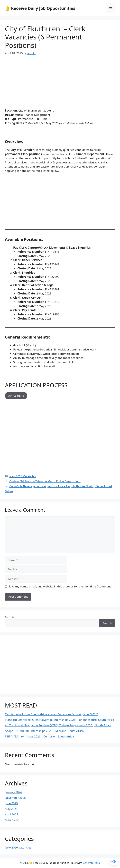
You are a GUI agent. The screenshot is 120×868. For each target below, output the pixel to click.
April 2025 (11, 814)
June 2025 (11, 803)
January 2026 (13, 792)
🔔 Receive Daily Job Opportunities (40, 8)
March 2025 (13, 820)
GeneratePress (91, 863)
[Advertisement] (60, 84)
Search (9, 617)
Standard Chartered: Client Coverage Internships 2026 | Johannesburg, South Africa (60, 720)
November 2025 (15, 798)
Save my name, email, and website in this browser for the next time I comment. (60, 586)
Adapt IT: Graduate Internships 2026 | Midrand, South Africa (44, 731)
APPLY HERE (16, 396)
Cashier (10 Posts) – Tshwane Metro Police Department (45, 481)
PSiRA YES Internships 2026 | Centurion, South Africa (39, 736)
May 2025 (11, 809)
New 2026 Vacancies (23, 476)
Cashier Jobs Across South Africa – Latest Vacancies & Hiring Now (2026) (51, 714)
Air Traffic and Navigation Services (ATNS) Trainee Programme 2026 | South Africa (58, 725)
